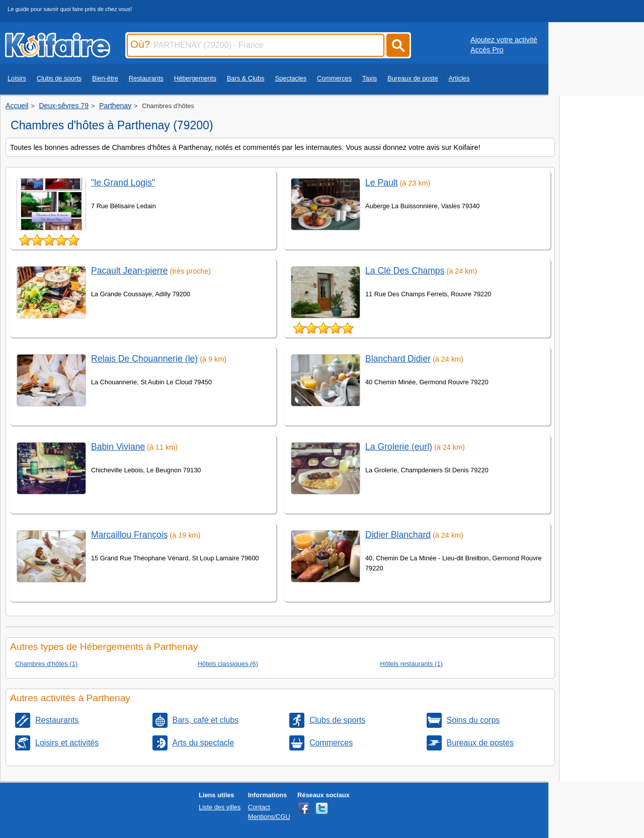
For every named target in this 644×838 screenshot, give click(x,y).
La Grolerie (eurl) (399, 447)
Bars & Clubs (246, 78)
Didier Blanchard (398, 535)
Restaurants (146, 78)
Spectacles (291, 78)
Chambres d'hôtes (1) (46, 664)
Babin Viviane (118, 447)
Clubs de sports (59, 78)
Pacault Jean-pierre (130, 271)
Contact (259, 807)
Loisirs (17, 78)
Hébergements (195, 78)
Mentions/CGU (269, 817)
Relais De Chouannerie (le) (144, 359)
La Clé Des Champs (405, 271)
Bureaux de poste (413, 78)
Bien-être (105, 78)
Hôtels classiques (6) (228, 664)
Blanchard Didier (398, 359)
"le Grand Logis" (123, 183)
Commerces (334, 78)
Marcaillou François (130, 535)
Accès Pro (487, 50)
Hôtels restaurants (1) (411, 664)
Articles (459, 78)
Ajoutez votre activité (504, 40)
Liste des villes (220, 807)
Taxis (370, 78)
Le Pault (382, 183)
